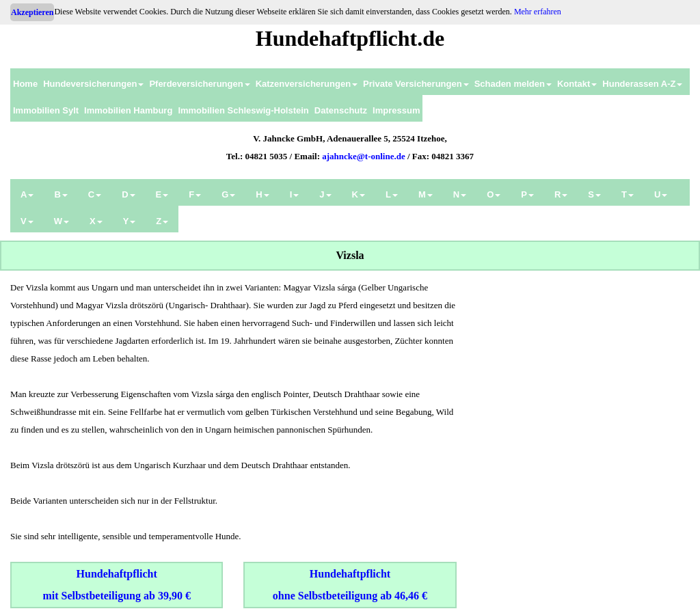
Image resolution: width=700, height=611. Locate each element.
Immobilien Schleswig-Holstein (243, 110)
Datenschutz (341, 110)
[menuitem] (25, 82)
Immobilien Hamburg (128, 110)
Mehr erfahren (538, 12)
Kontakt (577, 84)
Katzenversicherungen (307, 84)
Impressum (396, 110)
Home (25, 84)
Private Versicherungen (416, 84)
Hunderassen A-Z (642, 84)
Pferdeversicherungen (199, 84)
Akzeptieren (32, 12)
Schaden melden (513, 84)
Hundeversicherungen (93, 84)
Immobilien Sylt (46, 110)
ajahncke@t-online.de (364, 156)
